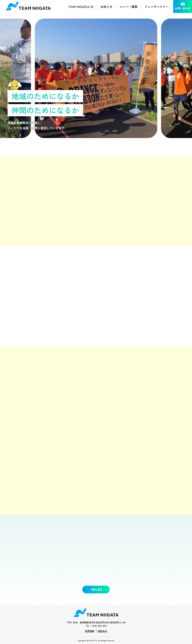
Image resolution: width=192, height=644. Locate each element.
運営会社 (102, 631)
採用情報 (90, 631)
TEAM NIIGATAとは (81, 7)
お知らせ (107, 7)
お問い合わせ (183, 8)
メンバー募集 (129, 7)
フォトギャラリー (156, 7)
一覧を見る (96, 589)
